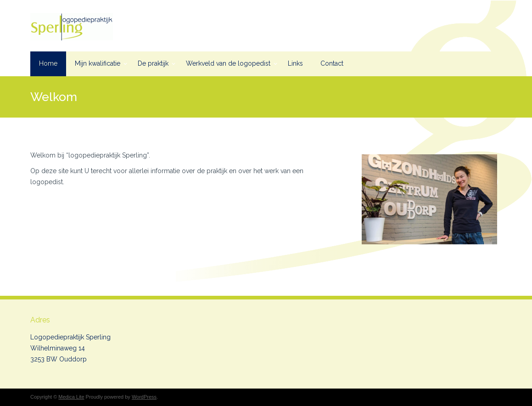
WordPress (144, 397)
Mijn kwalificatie (98, 63)
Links (295, 63)
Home (48, 63)
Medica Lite (71, 397)
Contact (332, 63)
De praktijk (153, 63)
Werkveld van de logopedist (228, 63)
